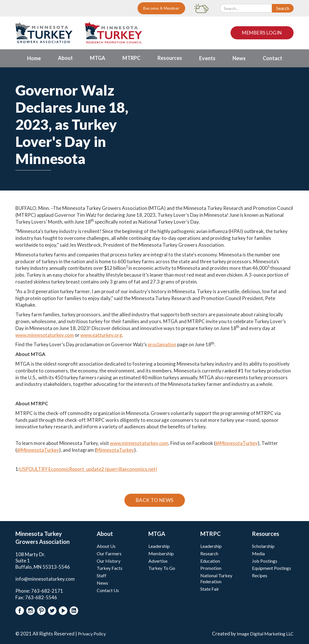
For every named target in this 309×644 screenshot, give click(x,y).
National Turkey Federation (216, 578)
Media (258, 553)
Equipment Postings (271, 568)
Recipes (260, 575)
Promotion (211, 568)
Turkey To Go (162, 568)
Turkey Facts (110, 568)
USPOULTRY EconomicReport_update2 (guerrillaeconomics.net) (88, 469)
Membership (161, 553)
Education (210, 561)
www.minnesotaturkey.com (45, 335)
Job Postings (265, 561)
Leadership (159, 546)
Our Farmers (109, 553)
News (102, 583)
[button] (65, 58)
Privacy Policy (92, 634)
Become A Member (161, 8)
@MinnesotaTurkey (237, 443)
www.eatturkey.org (101, 335)
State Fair (210, 589)
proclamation (162, 344)
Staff (102, 575)
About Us (106, 546)
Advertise (158, 561)
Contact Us (108, 590)
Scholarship (263, 546)
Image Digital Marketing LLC (265, 634)
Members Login (262, 33)
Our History (109, 561)
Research (209, 553)
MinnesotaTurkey (115, 450)
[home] (44, 33)
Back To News (155, 500)
